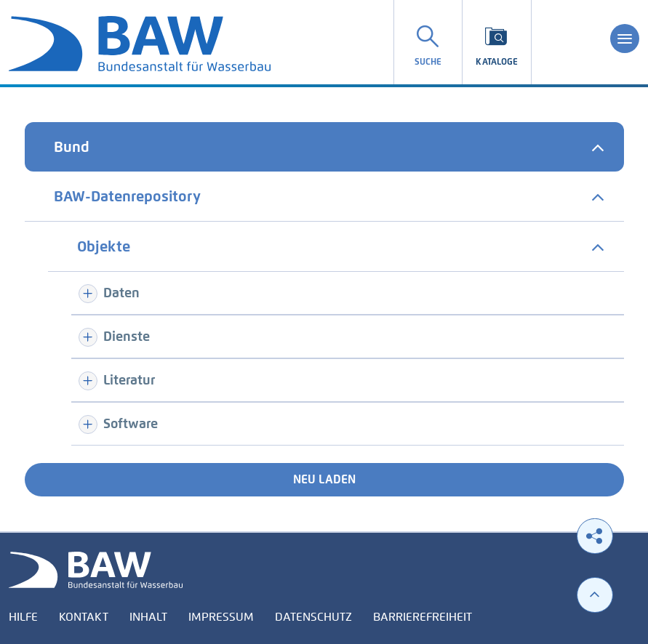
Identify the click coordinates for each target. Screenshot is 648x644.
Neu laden (324, 479)
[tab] (324, 147)
